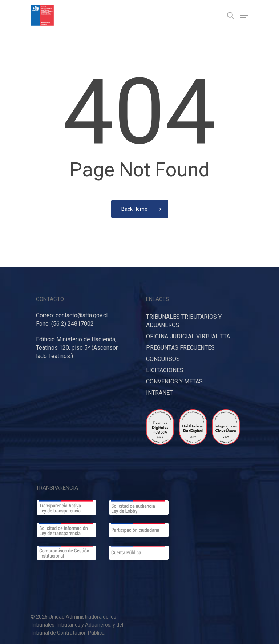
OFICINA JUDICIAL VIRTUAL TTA (188, 336)
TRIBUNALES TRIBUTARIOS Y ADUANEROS (184, 321)
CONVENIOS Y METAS (174, 381)
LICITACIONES (165, 370)
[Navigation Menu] (244, 15)
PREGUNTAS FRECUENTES (180, 348)
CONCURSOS (163, 359)
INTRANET (159, 393)
